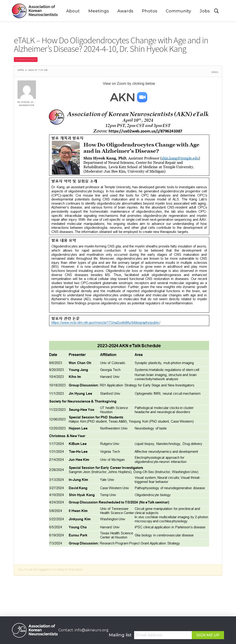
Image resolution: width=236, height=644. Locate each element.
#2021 (215, 72)
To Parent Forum (26, 59)
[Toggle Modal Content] (219, 11)
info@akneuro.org (92, 630)
